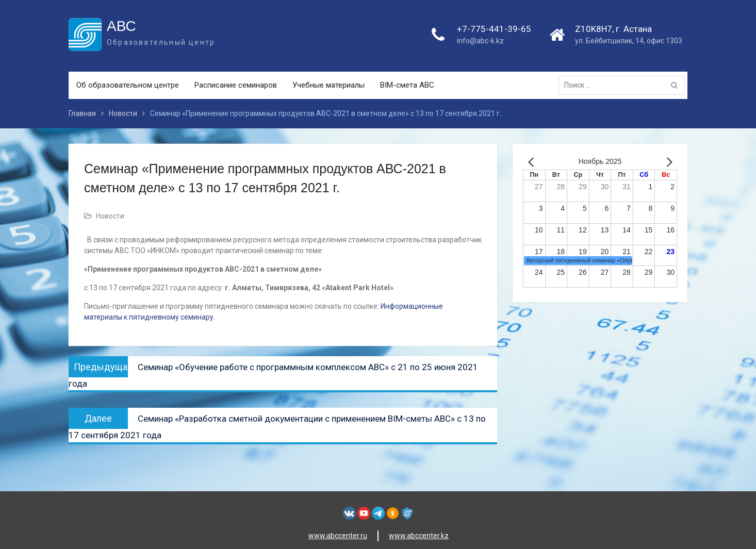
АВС (121, 26)
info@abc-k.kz (480, 41)
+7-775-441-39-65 (494, 29)
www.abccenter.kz (419, 536)
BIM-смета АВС (407, 85)
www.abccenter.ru (338, 536)
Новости (110, 216)
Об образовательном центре (128, 85)
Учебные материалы (328, 85)
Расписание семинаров (236, 85)
